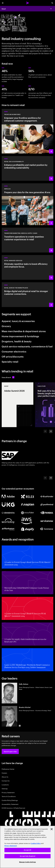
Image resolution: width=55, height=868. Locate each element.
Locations (5, 785)
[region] (27, 847)
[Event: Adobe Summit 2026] (18, 405)
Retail (4, 9)
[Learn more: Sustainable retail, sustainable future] (27, 168)
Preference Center (8, 769)
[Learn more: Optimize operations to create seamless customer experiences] (27, 240)
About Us (5, 777)
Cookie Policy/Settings (10, 800)
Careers (4, 773)
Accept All (27, 850)
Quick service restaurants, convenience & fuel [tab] (27, 346)
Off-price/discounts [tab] (13, 356)
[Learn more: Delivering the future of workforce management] (27, 131)
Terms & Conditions (9, 796)
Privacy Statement (8, 792)
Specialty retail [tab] (10, 362)
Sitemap (5, 789)
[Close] (52, 829)
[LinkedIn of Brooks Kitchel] (20, 726)
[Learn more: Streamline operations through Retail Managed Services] (27, 267)
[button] (10, 751)
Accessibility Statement (10, 804)
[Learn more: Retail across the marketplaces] (27, 295)
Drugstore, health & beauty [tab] (17, 341)
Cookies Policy (36, 843)
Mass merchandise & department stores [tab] (24, 331)
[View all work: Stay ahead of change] (8, 377)
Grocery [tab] (6, 326)
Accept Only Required (27, 856)
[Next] (51, 431)
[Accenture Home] (28, 3)
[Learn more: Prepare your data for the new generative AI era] (27, 204)
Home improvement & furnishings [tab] (20, 336)
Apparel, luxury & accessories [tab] (18, 321)
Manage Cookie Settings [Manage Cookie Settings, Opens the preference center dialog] (27, 862)
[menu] (3, 3)
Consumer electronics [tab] (14, 351)
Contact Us (6, 781)
